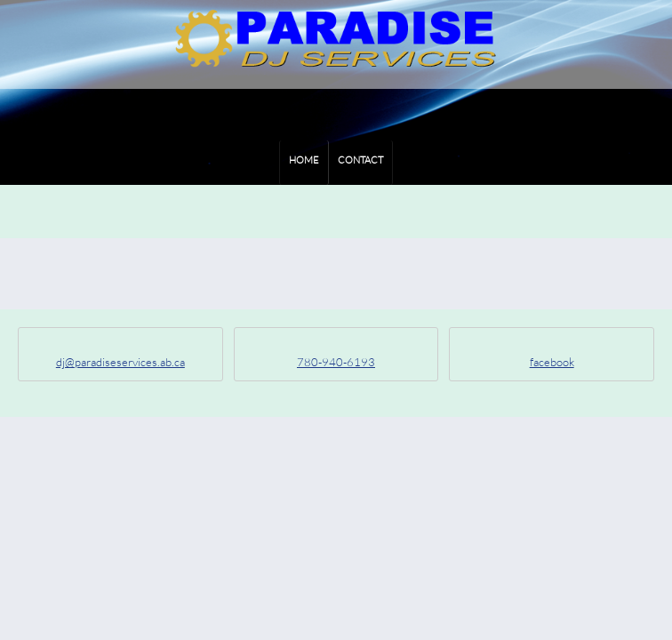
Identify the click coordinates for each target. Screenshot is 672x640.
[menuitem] (304, 163)
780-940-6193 (336, 362)
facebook (552, 362)
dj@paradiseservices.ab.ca (120, 362)
